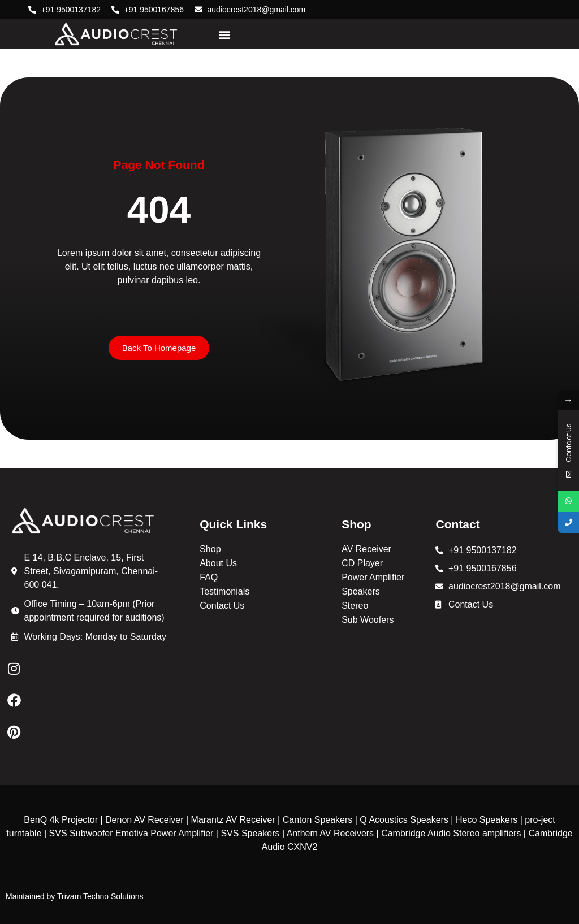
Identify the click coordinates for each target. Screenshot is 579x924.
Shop (210, 549)
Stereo (355, 606)
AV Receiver (366, 549)
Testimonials (224, 591)
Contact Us (222, 606)
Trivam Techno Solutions (100, 896)
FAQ (209, 577)
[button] (224, 34)
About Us (218, 563)
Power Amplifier (373, 577)
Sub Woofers (368, 620)
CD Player (362, 563)
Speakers (361, 591)
